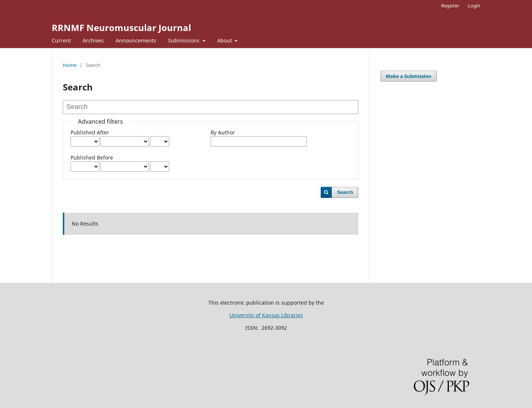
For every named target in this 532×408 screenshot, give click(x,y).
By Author (223, 132)
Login (474, 6)
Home (70, 65)
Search (345, 192)
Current (61, 40)
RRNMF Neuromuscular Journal (121, 28)
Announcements (136, 40)
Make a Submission (409, 76)
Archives (93, 40)
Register (450, 6)
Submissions (185, 40)
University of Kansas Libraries (266, 315)
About (225, 40)
